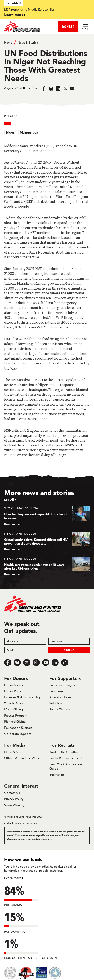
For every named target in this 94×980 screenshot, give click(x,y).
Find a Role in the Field (66, 758)
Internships (57, 775)
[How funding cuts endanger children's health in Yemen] (47, 516)
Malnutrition (29, 132)
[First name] (25, 641)
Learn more (14, 14)
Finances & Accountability (22, 697)
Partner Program (16, 715)
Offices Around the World (22, 758)
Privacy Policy (14, 799)
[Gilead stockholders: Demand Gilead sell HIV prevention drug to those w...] (47, 541)
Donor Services (15, 685)
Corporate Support (17, 734)
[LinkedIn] (55, 662)
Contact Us (12, 793)
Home (8, 43)
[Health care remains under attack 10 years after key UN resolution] (47, 566)
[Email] (25, 650)
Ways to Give (13, 703)
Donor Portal (13, 691)
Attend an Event (61, 697)
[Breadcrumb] (47, 42)
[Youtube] (46, 662)
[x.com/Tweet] (27, 662)
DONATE (68, 27)
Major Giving (13, 709)
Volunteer (56, 703)
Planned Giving (15, 722)
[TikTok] (65, 662)
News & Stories (28, 43)
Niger (10, 132)
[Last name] (69, 641)
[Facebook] (8, 662)
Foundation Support (18, 728)
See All (9, 500)
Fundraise (56, 691)
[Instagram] (36, 662)
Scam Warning (14, 805)
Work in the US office (64, 752)
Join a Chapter (60, 709)
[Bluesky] (17, 662)
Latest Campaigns (62, 685)
